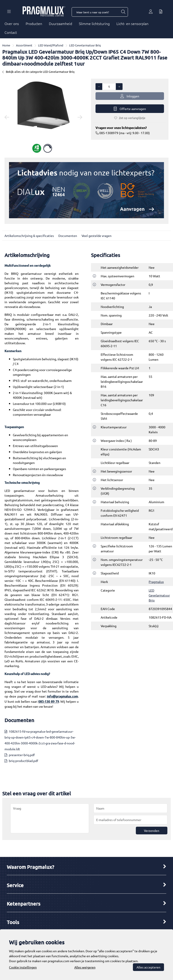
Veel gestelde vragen (97, 236)
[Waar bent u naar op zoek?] (123, 12)
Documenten (68, 236)
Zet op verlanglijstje (130, 118)
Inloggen (130, 96)
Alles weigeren (85, 967)
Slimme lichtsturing (94, 23)
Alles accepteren (148, 967)
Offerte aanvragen (130, 109)
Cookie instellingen (23, 967)
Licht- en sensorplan (132, 23)
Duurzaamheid (60, 23)
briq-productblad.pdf (23, 761)
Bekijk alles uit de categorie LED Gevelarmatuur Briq (38, 72)
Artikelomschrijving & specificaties (29, 236)
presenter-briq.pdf (22, 755)
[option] (43, 117)
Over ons (12, 23)
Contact (11, 32)
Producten (34, 23)
